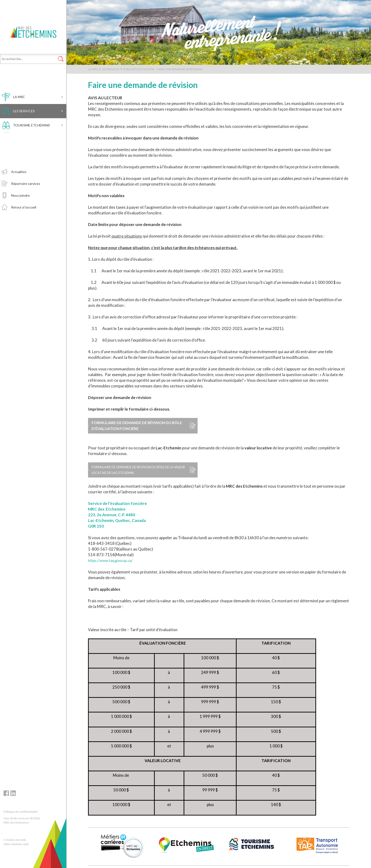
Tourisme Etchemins (31, 136)
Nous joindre (20, 206)
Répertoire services (26, 195)
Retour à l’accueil (24, 218)
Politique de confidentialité (21, 812)
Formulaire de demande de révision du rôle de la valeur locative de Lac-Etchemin (137, 470)
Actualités (19, 183)
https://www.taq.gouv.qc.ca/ (113, 560)
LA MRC (19, 108)
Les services (24, 122)
